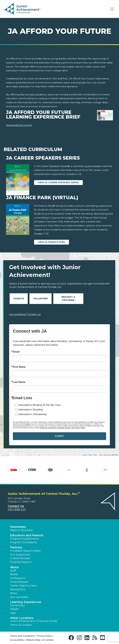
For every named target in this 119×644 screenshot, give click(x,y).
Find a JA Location (21, 625)
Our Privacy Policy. (78, 428)
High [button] (13, 613)
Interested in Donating (31, 410)
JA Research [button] (18, 578)
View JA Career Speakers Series (58, 182)
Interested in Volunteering (32, 414)
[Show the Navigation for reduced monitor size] (112, 9)
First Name (19, 367)
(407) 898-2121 (17, 509)
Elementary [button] (17, 605)
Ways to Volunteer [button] (22, 530)
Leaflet (84, 455)
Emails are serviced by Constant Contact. (55, 428)
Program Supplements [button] (24, 539)
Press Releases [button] (19, 582)
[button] (72, 638)
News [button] (13, 593)
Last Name (19, 382)
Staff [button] (13, 571)
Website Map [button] (33, 640)
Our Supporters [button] (20, 555)
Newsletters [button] (18, 589)
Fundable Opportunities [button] (25, 551)
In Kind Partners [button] (20, 558)
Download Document (19, 125)
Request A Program (68, 298)
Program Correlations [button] (23, 542)
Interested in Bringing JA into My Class (40, 405)
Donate (19, 299)
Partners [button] (16, 547)
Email (16, 352)
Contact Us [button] (16, 506)
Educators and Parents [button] (27, 535)
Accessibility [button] (17, 640)
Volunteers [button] (18, 527)
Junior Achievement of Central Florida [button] (34, 621)
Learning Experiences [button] (26, 602)
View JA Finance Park (52, 242)
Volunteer (41, 299)
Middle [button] (14, 609)
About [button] (14, 567)
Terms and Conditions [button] (22, 636)
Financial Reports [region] (21, 562)
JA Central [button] (48, 640)
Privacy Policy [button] (44, 636)
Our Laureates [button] (19, 597)
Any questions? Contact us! (25, 314)
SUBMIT (59, 436)
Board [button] (14, 574)
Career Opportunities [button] (23, 586)
